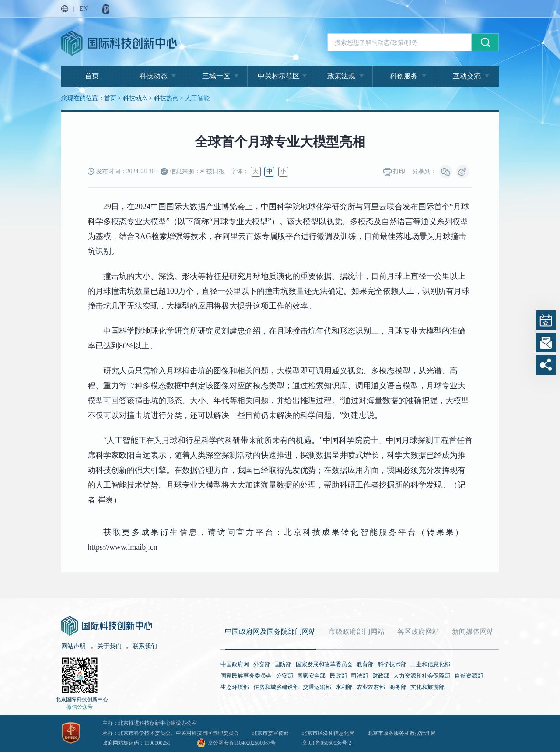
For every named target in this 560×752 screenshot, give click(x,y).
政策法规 (341, 76)
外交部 (262, 664)
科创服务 (404, 76)
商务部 (398, 687)
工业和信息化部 (430, 664)
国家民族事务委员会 (246, 676)
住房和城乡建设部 (276, 687)
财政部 (381, 676)
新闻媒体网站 (473, 631)
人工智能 (197, 98)
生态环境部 (235, 687)
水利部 (344, 687)
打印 (394, 172)
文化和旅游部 (427, 687)
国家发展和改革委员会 (324, 664)
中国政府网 (235, 664)
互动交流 (467, 76)
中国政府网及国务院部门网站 (270, 631)
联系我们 (145, 646)
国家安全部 (311, 676)
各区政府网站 (418, 631)
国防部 (283, 664)
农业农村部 (371, 687)
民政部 (338, 676)
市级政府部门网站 (357, 631)
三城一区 (216, 76)
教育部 (365, 664)
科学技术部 (392, 664)
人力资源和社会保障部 (422, 676)
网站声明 (73, 646)
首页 (92, 76)
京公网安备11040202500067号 (242, 743)
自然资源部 (469, 676)
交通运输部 (317, 687)
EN (84, 9)
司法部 (359, 676)
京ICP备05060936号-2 (327, 743)
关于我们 (109, 646)
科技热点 (166, 98)
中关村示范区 (279, 76)
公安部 (285, 676)
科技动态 (154, 76)
